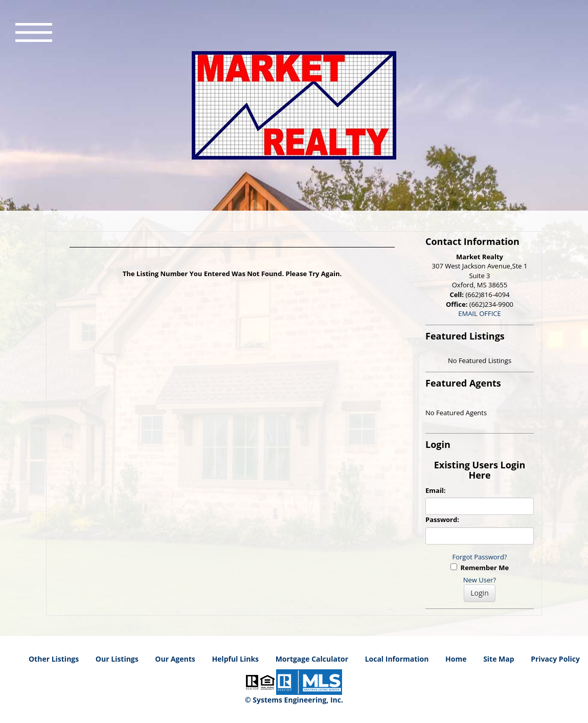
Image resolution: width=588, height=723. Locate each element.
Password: (442, 519)
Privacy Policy (555, 659)
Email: (436, 490)
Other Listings (54, 659)
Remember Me (480, 568)
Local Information (397, 659)
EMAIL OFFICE (480, 313)
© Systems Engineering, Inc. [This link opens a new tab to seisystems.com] (294, 700)
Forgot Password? (480, 557)
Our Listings (117, 659)
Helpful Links (235, 659)
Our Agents (175, 659)
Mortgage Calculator (312, 659)
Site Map (499, 659)
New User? (480, 580)
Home (456, 659)
